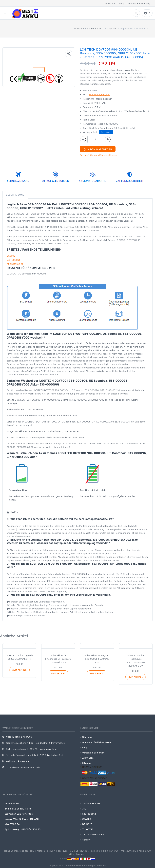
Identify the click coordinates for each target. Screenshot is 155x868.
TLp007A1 (88, 829)
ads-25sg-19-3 (66, 851)
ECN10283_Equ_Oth (100, 94)
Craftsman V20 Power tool (19, 814)
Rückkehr (110, 3)
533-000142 (89, 814)
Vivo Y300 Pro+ (13, 824)
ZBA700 (87, 819)
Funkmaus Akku (96, 28)
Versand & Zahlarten (93, 753)
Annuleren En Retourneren (97, 742)
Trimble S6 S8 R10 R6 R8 (18, 809)
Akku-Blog (88, 758)
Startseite (79, 28)
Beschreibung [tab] (15, 195)
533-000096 (13, 260)
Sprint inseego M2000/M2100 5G (23, 829)
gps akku (96, 851)
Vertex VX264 (12, 803)
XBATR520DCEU (91, 803)
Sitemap (87, 763)
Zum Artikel (19, 670)
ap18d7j (51, 851)
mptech (41, 851)
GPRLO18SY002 (15, 264)
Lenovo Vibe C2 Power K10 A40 (22, 819)
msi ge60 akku (129, 851)
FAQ (121, 3)
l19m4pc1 (81, 854)
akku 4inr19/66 (111, 851)
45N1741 (87, 840)
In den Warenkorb (98, 149)
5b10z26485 (82, 851)
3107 (85, 809)
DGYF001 (11, 256)
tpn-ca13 (30, 851)
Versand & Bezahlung (139, 3)
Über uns (87, 737)
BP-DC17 (87, 824)
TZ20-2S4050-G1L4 (93, 834)
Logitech (112, 28)
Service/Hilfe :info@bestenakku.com (99, 155)
